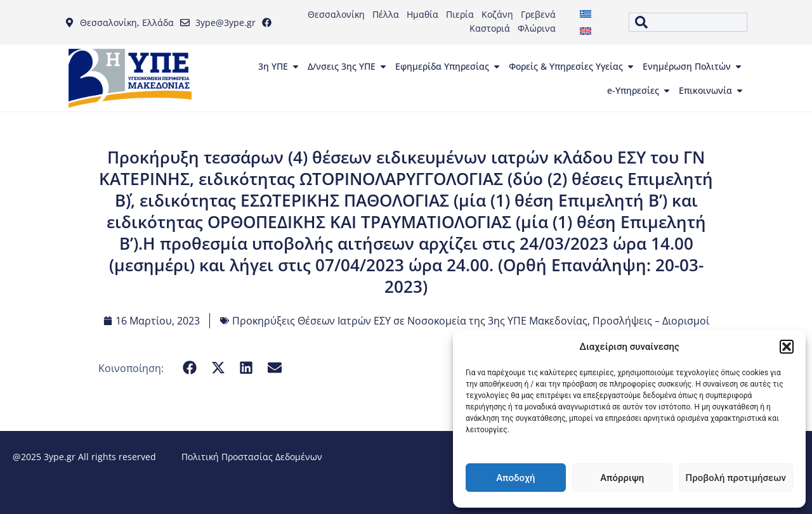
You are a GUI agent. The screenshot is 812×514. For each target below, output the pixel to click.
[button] (787, 347)
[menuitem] (586, 14)
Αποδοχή (515, 478)
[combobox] (688, 22)
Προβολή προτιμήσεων (736, 478)
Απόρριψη (622, 478)
